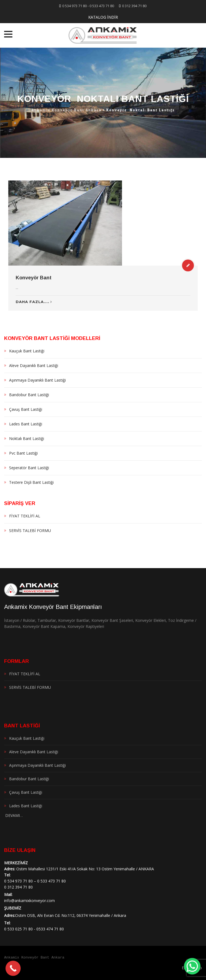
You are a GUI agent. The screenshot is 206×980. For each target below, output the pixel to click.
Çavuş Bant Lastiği (26, 409)
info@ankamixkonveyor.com (29, 901)
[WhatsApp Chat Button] (192, 966)
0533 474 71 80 (50, 929)
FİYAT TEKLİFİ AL (25, 516)
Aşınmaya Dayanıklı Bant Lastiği (37, 380)
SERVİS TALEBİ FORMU (30, 531)
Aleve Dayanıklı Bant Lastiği (34, 365)
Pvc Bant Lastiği (23, 453)
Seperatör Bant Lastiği (29, 468)
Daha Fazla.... (34, 302)
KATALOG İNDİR (103, 17)
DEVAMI (12, 815)
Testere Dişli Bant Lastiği (31, 482)
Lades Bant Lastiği (26, 424)
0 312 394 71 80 (134, 6)
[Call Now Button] (13, 968)
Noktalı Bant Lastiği (27, 438)
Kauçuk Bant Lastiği (27, 351)
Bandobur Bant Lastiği (29, 395)
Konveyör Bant (34, 278)
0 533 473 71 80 (102, 6)
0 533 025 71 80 (18, 929)
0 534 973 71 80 (74, 6)
